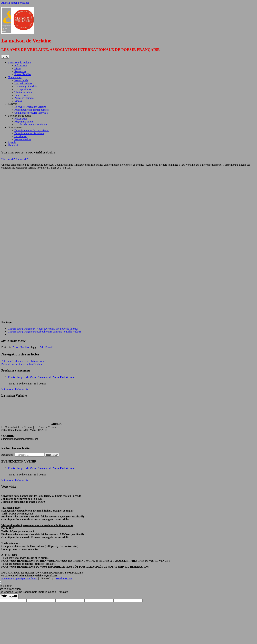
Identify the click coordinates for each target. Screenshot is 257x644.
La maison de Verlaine (26, 41)
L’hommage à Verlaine (26, 86)
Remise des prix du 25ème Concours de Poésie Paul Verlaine (41, 377)
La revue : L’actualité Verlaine (30, 107)
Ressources (20, 71)
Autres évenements (24, 98)
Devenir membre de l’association (32, 130)
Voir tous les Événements (15, 389)
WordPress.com (64, 579)
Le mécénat (20, 136)
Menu (5, 57)
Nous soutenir (15, 127)
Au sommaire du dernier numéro (32, 110)
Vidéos (18, 101)
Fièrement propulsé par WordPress (19, 579)
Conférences (21, 95)
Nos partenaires (23, 139)
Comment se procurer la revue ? (31, 113)
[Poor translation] (13, 596)
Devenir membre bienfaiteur (29, 133)
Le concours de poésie (20, 116)
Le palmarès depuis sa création (31, 125)
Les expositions (23, 89)
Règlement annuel (24, 122)
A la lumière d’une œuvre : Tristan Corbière (25, 361)
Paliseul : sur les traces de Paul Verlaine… (24, 364)
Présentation (21, 65)
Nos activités (15, 77)
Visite (17, 68)
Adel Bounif (46, 347)
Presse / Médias (23, 74)
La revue (12, 104)
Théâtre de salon (23, 92)
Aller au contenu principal (15, 3)
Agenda (12, 142)
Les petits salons (23, 83)
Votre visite (14, 145)
